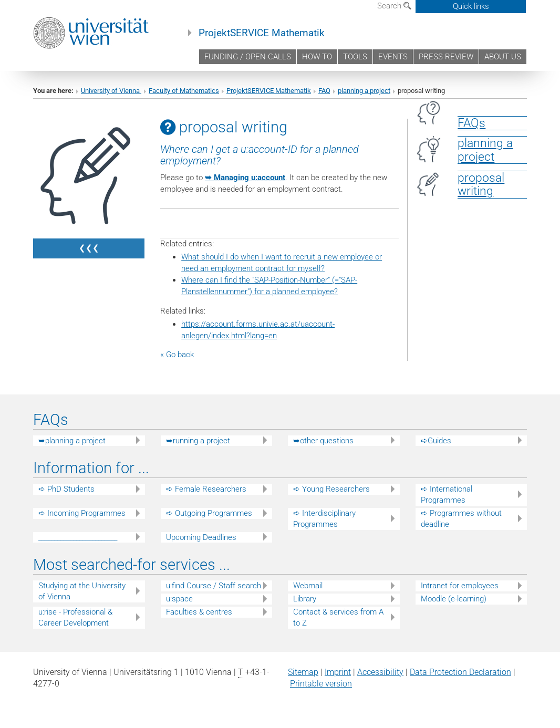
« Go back (177, 355)
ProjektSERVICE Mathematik (262, 33)
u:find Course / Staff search (214, 586)
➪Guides (436, 441)
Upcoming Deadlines (201, 537)
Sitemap (303, 672)
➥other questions (323, 441)
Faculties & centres (199, 612)
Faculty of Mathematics (184, 91)
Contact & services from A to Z (338, 617)
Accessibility (380, 672)
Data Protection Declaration (460, 672)
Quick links (471, 6)
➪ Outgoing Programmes (209, 513)
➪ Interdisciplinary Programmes (324, 519)
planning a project (364, 91)
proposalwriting (481, 184)
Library (305, 599)
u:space (179, 599)
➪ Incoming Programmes (82, 513)
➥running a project (198, 441)
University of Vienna (111, 91)
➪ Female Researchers (206, 489)
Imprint (338, 672)
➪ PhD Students (66, 489)
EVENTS (393, 57)
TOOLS (355, 57)
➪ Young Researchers (331, 489)
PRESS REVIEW (446, 57)
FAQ (324, 91)
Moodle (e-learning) (454, 599)
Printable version (321, 684)
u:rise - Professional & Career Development (75, 617)
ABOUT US (503, 57)
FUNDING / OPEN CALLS (248, 57)
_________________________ (78, 537)
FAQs (471, 123)
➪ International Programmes (447, 495)
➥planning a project (72, 441)
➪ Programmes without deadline (461, 519)
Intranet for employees (460, 586)
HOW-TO (317, 57)
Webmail (308, 586)
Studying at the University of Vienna (82, 591)
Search (394, 6)
